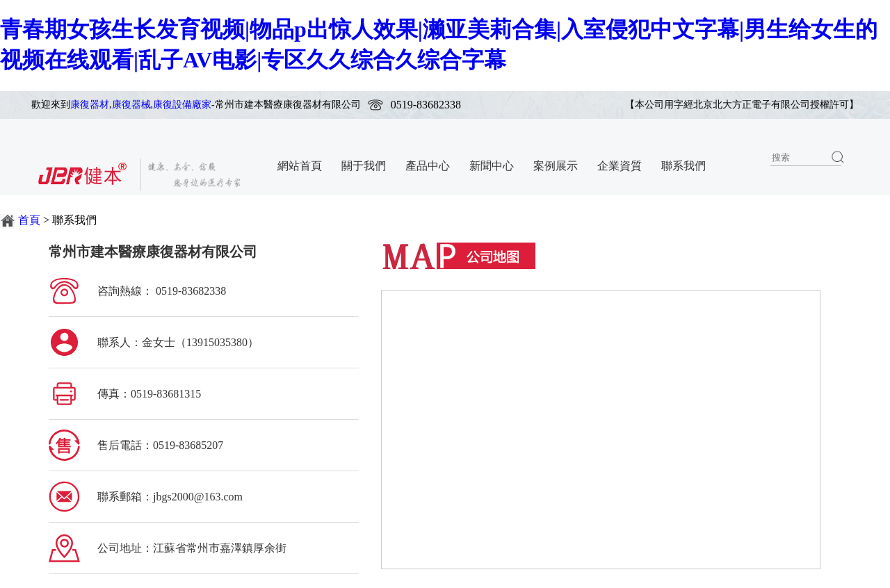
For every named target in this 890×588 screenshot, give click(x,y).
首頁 (29, 220)
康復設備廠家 (182, 105)
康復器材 (90, 105)
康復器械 (131, 105)
